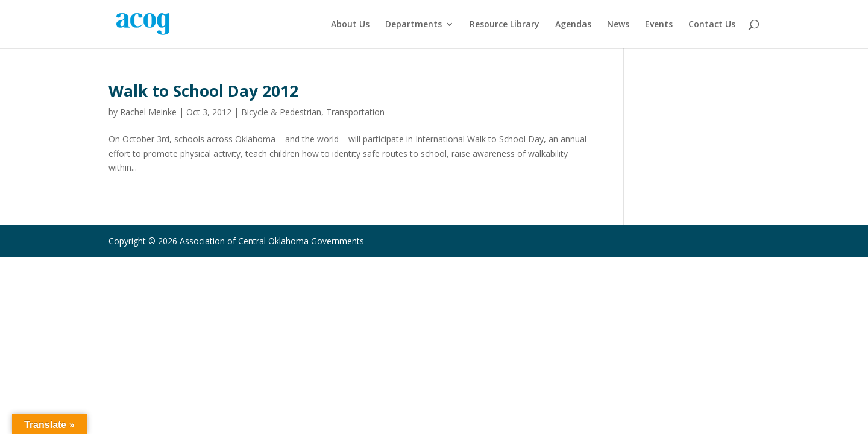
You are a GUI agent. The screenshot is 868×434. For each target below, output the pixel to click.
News (618, 25)
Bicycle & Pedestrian (281, 112)
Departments (414, 25)
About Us (350, 25)
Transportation (355, 112)
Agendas (573, 25)
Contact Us (712, 25)
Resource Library (505, 25)
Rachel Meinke (148, 112)
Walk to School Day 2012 (203, 91)
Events (659, 25)
